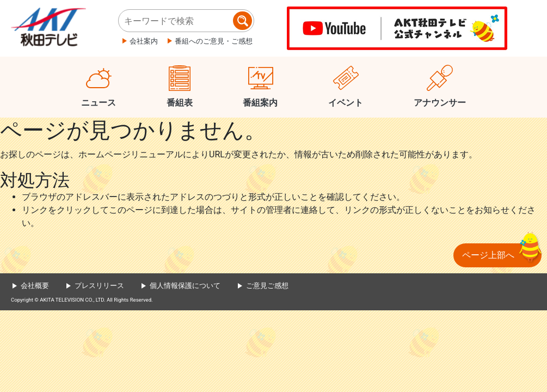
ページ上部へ (488, 255)
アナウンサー (440, 103)
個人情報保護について (185, 286)
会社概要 (35, 286)
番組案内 (260, 103)
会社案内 (144, 41)
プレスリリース (99, 286)
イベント (346, 103)
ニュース (99, 103)
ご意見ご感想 (267, 286)
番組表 (180, 103)
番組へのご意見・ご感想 (214, 41)
